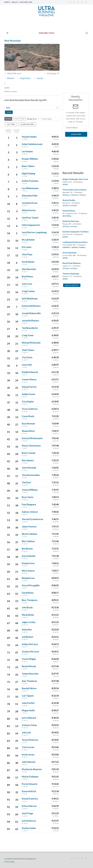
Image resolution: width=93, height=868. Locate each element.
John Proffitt (28, 703)
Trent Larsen (28, 747)
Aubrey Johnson (30, 512)
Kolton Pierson (29, 806)
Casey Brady (28, 416)
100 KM (74, 247)
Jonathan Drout (30, 203)
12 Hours (75, 195)
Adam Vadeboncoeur (32, 144)
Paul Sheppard (29, 504)
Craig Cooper (28, 291)
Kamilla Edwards (30, 372)
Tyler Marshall (29, 468)
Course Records (27, 124)
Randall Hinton (29, 688)
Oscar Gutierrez (30, 409)
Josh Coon (27, 284)
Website (9, 78)
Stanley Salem (29, 828)
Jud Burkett (28, 637)
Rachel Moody (29, 666)
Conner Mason (29, 379)
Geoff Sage (27, 813)
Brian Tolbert (28, 166)
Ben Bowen (27, 549)
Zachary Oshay (29, 725)
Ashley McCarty (30, 644)
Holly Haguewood (31, 225)
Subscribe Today (46, 33)
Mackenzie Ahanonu (32, 769)
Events (7, 2)
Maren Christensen (31, 446)
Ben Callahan (28, 541)
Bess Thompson (30, 600)
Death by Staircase (71, 221)
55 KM (9, 112)
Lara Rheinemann (30, 188)
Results (15, 2)
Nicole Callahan (29, 534)
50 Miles (82, 247)
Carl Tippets (28, 696)
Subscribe (76, 134)
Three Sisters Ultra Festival (74, 190)
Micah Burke (28, 615)
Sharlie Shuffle (69, 200)
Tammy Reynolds (30, 674)
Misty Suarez (28, 571)
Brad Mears (28, 276)
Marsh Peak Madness (72, 263)
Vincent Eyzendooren (32, 519)
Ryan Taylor (28, 497)
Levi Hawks (27, 151)
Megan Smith (28, 710)
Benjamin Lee (28, 578)
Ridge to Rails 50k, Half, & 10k (75, 179)
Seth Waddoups (30, 299)
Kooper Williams (30, 159)
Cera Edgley (28, 402)
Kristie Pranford (30, 799)
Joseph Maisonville (31, 313)
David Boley (28, 593)
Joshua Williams (30, 490)
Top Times (11, 124)
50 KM (65, 184)
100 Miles (66, 247)
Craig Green (28, 335)
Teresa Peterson (30, 740)
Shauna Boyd (28, 431)
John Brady (27, 607)
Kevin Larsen (28, 755)
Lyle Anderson (29, 821)
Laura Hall (27, 365)
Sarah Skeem (28, 262)
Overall (8, 119)
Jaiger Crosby (29, 622)
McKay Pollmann (30, 777)
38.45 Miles (67, 216)
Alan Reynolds (29, 269)
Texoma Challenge (71, 274)
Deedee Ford (28, 563)
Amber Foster (29, 394)
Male (23, 119)
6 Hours (83, 195)
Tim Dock (26, 482)
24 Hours (66, 195)
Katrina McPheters (31, 306)
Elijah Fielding (29, 174)
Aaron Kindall (29, 556)
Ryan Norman (28, 424)
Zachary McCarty (31, 652)
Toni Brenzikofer (30, 328)
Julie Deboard (29, 762)
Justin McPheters (30, 321)
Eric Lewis (27, 247)
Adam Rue (27, 630)
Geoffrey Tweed (30, 218)
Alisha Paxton (29, 210)
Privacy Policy (10, 862)
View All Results (72, 285)
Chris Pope (27, 254)
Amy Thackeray (29, 681)
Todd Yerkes (28, 350)
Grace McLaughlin (31, 585)
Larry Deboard (29, 718)
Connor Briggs (29, 659)
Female (16, 119)
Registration (24, 78)
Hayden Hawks (29, 137)
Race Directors (26, 2)
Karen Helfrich (29, 791)
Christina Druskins (31, 475)
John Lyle (26, 732)
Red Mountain (13, 41)
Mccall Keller (28, 240)
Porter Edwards (30, 784)
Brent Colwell (29, 453)
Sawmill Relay (69, 211)
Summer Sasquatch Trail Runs (76, 232)
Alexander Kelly (30, 196)
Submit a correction (11, 91)
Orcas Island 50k (69, 253)
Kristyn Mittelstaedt (32, 438)
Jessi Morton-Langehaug (34, 232)
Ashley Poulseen (30, 181)
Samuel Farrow (29, 387)
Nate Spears (28, 460)
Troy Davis (27, 357)
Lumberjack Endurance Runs (75, 242)
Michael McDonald (31, 343)
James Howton (29, 527)
